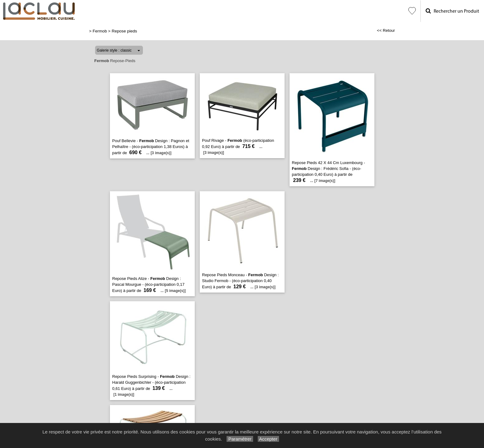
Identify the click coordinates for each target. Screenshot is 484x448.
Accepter (268, 439)
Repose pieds (124, 31)
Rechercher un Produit (452, 11)
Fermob (100, 31)
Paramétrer (240, 439)
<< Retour (386, 30)
